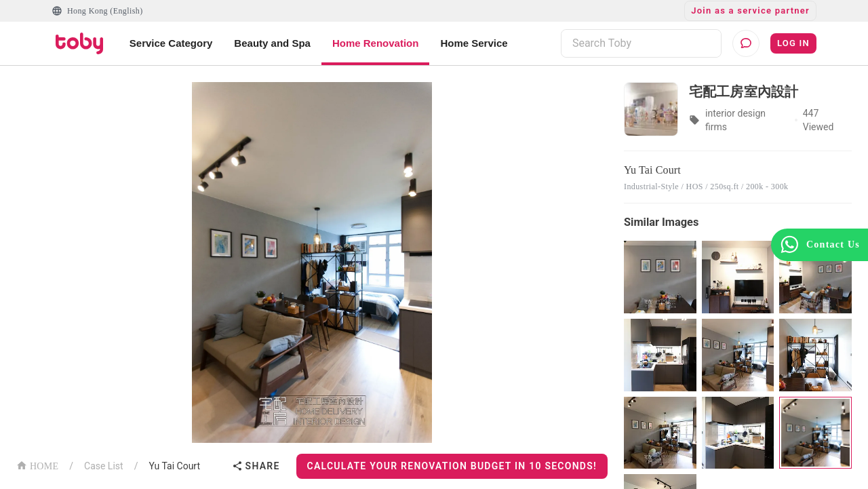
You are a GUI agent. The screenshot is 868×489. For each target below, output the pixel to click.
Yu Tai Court (174, 466)
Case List (104, 466)
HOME (37, 465)
